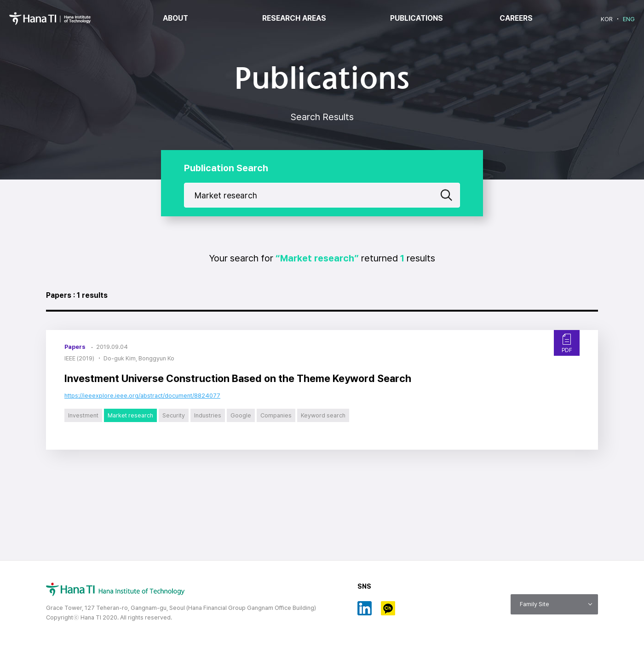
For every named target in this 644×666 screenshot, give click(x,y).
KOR (607, 19)
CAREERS (516, 19)
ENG (629, 19)
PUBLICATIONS (417, 19)
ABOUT (175, 19)
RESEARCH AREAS (294, 19)
